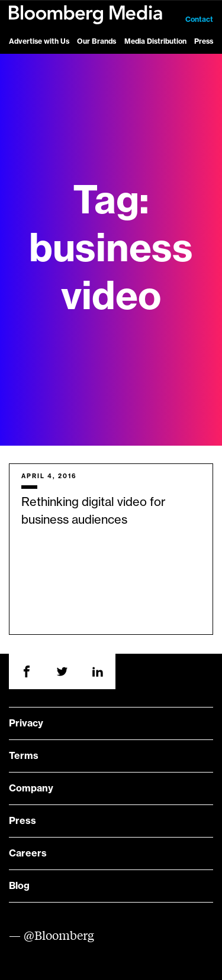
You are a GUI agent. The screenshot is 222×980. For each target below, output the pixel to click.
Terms (24, 756)
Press (204, 41)
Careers (28, 854)
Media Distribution (155, 41)
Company (31, 788)
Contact (199, 20)
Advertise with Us (39, 41)
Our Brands (96, 41)
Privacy (26, 723)
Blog (19, 886)
